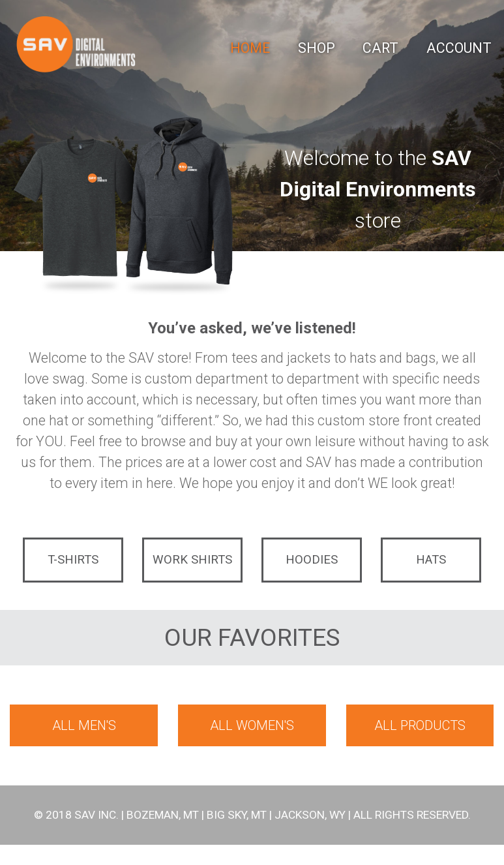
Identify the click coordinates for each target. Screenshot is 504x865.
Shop (317, 48)
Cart (380, 48)
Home (250, 48)
